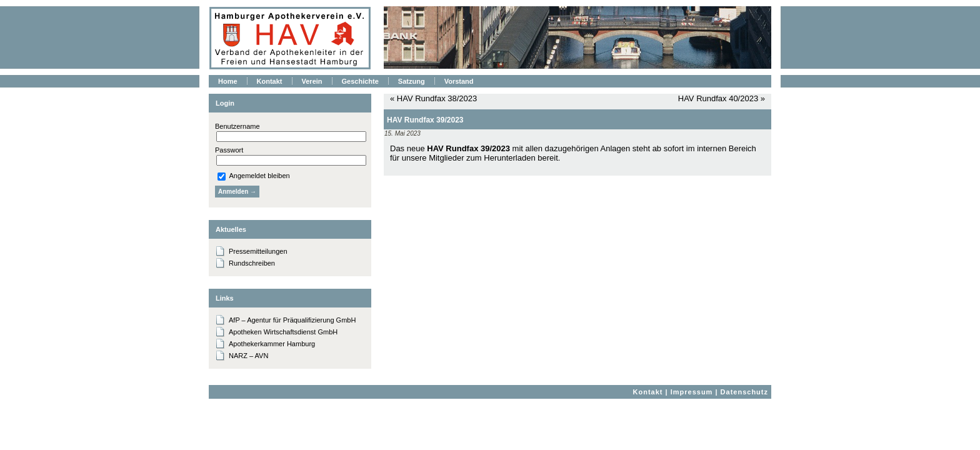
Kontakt (648, 392)
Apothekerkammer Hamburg (272, 344)
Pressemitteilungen (258, 251)
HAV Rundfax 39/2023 (425, 120)
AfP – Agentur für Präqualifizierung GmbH (292, 320)
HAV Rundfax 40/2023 (718, 98)
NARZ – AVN (248, 356)
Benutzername (237, 126)
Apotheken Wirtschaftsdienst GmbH (283, 332)
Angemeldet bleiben (254, 176)
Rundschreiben (252, 263)
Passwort (229, 150)
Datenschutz (744, 392)
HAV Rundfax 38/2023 (437, 98)
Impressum (692, 392)
